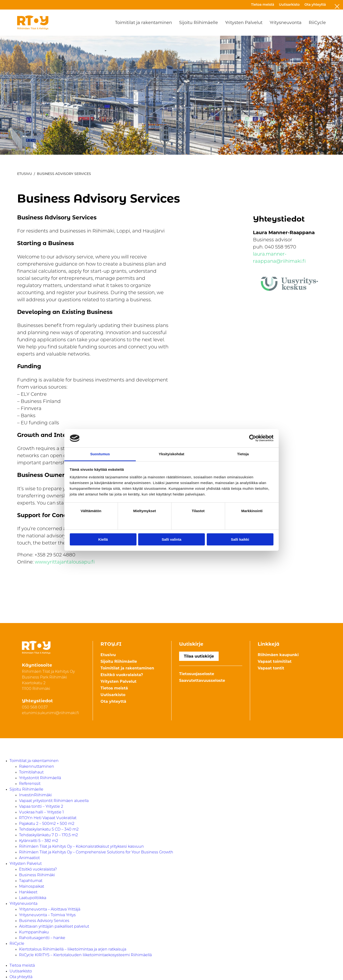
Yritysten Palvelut (244, 23)
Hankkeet (28, 892)
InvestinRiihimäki (35, 795)
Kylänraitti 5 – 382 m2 (39, 841)
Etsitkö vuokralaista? (122, 675)
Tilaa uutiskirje (199, 656)
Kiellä (103, 539)
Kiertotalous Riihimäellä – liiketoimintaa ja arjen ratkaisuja (73, 950)
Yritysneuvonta (286, 23)
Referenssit (30, 784)
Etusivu (25, 174)
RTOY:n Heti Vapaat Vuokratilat (48, 818)
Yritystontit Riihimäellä (40, 778)
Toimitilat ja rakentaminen (144, 23)
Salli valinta (172, 539)
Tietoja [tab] (243, 454)
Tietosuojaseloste (197, 674)
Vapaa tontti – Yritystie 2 (41, 807)
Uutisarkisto (289, 5)
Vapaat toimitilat (275, 661)
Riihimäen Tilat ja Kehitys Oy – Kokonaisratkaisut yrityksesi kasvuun (81, 847)
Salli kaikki (240, 539)
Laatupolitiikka (33, 898)
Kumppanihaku (34, 932)
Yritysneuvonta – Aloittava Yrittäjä (50, 910)
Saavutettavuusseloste (202, 681)
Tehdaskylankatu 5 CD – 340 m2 (49, 830)
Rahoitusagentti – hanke (42, 938)
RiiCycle (317, 23)
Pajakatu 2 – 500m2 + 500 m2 (47, 824)
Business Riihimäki (37, 875)
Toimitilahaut (31, 772)
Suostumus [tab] (100, 454)
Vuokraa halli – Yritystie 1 (41, 812)
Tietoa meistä (263, 5)
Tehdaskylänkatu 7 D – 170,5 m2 (48, 835)
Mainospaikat (32, 887)
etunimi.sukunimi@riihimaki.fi (50, 713)
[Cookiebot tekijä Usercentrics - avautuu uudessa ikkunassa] (253, 438)
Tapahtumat (31, 881)
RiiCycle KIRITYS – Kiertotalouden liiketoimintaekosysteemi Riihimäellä (85, 955)
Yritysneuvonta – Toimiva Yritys (47, 915)
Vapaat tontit (271, 668)
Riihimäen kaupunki (278, 655)
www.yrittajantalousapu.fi (65, 562)
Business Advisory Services (44, 921)
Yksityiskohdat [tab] (171, 454)
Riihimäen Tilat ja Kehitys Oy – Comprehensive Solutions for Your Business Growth (96, 852)
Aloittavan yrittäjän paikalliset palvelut (54, 927)
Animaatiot (29, 858)
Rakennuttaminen (37, 767)
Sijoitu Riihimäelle (199, 23)
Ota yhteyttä (315, 5)
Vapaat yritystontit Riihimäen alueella (54, 801)
